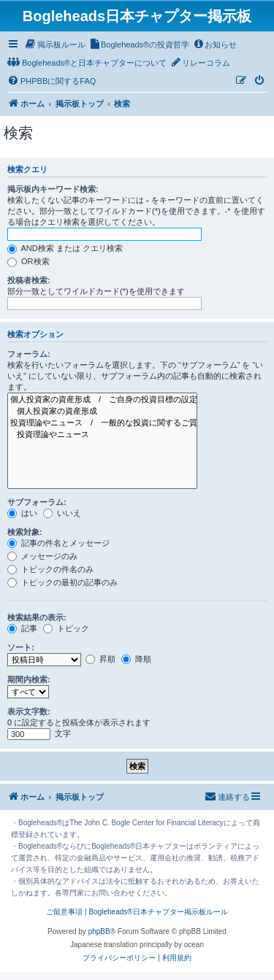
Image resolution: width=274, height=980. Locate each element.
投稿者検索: (29, 280)
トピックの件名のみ (50, 569)
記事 (22, 628)
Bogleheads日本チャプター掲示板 (137, 16)
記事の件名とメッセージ (58, 543)
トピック (66, 628)
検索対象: (25, 532)
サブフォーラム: (37, 502)
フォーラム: (29, 354)
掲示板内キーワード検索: (53, 189)
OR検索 (28, 261)
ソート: (21, 647)
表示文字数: (29, 711)
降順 (136, 659)
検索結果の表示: (37, 617)
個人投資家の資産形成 (102, 412)
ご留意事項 (64, 912)
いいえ (62, 513)
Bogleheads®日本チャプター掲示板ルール (158, 912)
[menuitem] (55, 45)
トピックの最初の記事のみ (62, 582)
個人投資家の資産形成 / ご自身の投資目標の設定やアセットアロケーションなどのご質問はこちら (102, 400)
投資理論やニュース (102, 435)
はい (22, 513)
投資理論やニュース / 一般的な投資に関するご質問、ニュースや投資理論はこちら (102, 423)
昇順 (100, 659)
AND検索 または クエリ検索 (65, 248)
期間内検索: (29, 679)
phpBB (99, 931)
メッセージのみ (42, 556)
